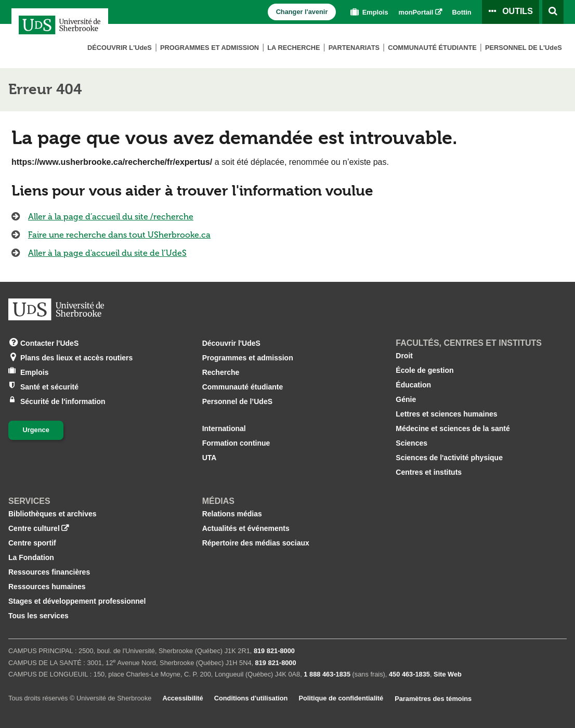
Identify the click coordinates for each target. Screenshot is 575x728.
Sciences (411, 443)
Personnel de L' (524, 48)
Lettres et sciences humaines (446, 414)
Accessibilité (182, 698)
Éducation (413, 385)
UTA (210, 458)
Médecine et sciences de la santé (453, 428)
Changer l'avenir (302, 12)
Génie (406, 399)
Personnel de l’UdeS (237, 401)
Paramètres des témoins (433, 699)
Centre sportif (32, 543)
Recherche (221, 372)
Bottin (462, 12)
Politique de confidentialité (341, 698)
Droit (404, 356)
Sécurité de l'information (63, 401)
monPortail (416, 12)
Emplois (368, 12)
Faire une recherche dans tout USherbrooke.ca (119, 235)
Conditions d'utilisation (251, 698)
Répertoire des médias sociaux (256, 543)
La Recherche (293, 48)
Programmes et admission (210, 48)
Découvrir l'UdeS (231, 343)
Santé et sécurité (49, 386)
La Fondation (31, 557)
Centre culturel (34, 528)
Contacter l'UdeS (49, 342)
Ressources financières (49, 572)
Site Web (448, 674)
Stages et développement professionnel (77, 601)
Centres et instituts (429, 472)
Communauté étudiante (432, 48)
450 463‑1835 (409, 674)
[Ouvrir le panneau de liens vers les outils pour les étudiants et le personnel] (511, 12)
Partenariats (354, 48)
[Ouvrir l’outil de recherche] (553, 12)
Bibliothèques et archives (53, 514)
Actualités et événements (246, 528)
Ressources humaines (47, 587)
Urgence (36, 430)
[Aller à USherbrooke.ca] (56, 309)
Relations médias (232, 514)
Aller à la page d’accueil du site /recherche (111, 217)
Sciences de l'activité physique (449, 458)
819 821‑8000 (274, 651)
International (224, 428)
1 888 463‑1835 (327, 674)
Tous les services (38, 616)
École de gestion (424, 370)
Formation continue (236, 443)
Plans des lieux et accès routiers (76, 357)
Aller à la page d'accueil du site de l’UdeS (107, 253)
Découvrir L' (120, 48)
